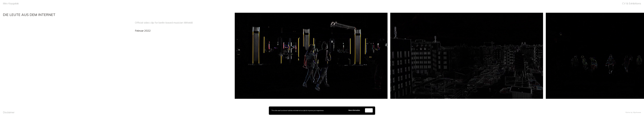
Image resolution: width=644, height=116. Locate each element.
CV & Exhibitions (632, 3)
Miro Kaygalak (11, 3)
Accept (369, 110)
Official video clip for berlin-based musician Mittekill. (164, 23)
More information (354, 110)
